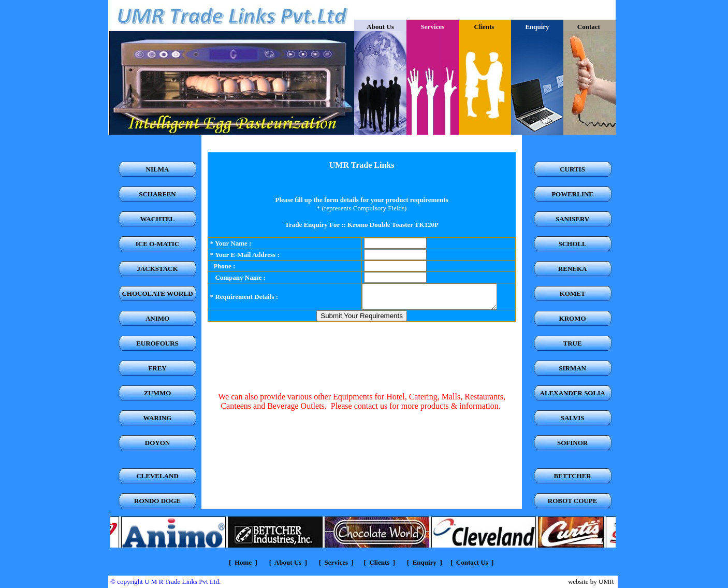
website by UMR (591, 582)
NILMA (158, 169)
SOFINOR (572, 443)
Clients (485, 27)
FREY (157, 368)
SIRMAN (572, 368)
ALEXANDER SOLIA (573, 393)
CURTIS (572, 169)
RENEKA (573, 269)
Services (335, 562)
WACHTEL (157, 219)
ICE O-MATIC (158, 244)
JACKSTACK (157, 269)
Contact (589, 27)
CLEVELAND (157, 476)
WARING (158, 418)
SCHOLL (573, 244)
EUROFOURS (157, 343)
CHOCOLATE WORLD (157, 293)
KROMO (573, 318)
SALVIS (573, 418)
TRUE (573, 343)
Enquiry (425, 562)
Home (243, 562)
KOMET (573, 293)
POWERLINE (572, 194)
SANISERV (572, 219)
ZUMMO (158, 393)
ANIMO (157, 318)
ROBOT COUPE (572, 501)
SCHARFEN (157, 194)
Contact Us (472, 562)
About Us (380, 27)
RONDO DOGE (157, 501)
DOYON (157, 443)
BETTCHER (572, 476)
